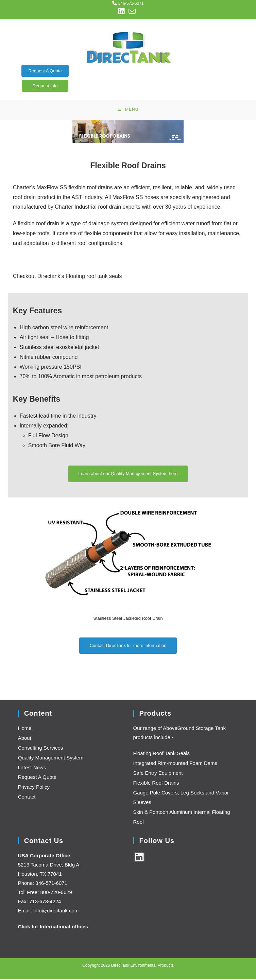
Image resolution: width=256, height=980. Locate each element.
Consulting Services (41, 749)
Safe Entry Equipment (158, 774)
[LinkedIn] (139, 858)
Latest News (32, 768)
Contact (27, 798)
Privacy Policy (34, 788)
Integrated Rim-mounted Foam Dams (175, 764)
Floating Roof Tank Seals (162, 754)
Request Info (45, 86)
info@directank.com (56, 911)
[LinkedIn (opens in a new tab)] (122, 11)
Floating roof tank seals (94, 277)
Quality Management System (51, 758)
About (25, 739)
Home (25, 729)
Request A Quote (45, 71)
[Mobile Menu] (128, 110)
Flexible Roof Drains (156, 783)
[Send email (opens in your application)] (132, 11)
